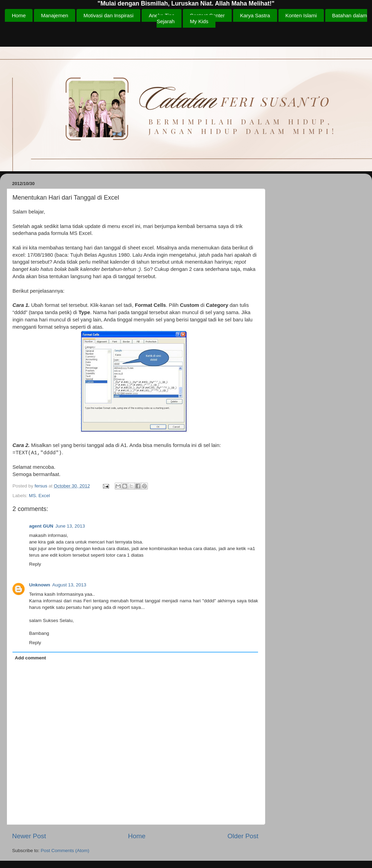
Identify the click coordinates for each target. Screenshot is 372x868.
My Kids (199, 21)
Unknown (40, 585)
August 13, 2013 (69, 585)
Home (19, 15)
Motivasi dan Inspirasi (108, 15)
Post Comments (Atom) (65, 851)
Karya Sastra (255, 15)
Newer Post (29, 836)
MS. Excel (39, 496)
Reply (35, 564)
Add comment (30, 658)
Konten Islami (301, 15)
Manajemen (54, 15)
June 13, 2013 (70, 526)
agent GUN (41, 526)
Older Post (243, 836)
